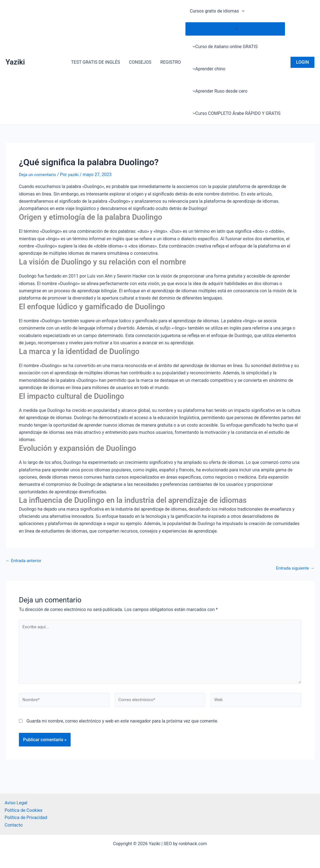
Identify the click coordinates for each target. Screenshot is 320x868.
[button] (302, 62)
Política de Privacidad (26, 818)
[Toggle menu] (235, 29)
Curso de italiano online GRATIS (224, 47)
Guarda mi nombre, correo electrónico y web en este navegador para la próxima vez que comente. (122, 724)
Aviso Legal (16, 803)
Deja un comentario (38, 175)
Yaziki (15, 62)
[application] (242, 11)
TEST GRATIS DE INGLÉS (95, 62)
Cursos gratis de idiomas (217, 11)
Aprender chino (208, 69)
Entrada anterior (24, 561)
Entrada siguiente (294, 568)
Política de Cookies (24, 810)
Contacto (14, 825)
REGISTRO (171, 62)
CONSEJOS (140, 62)
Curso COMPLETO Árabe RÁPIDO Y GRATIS (235, 113)
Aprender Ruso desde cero (219, 91)
